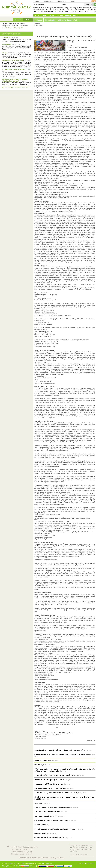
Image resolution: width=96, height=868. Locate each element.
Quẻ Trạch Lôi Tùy (42, 834)
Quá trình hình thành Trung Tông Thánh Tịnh (15, 88)
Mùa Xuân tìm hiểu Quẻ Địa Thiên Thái (49, 780)
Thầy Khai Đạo (6, 44)
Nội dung (39, 20)
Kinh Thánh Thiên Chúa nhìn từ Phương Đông (53, 808)
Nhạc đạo (76, 16)
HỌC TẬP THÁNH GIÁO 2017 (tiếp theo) (14, 69)
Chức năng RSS (18, 28)
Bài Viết (44, 16)
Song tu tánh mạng (43, 760)
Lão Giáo (38, 803)
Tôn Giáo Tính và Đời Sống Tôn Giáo (49, 838)
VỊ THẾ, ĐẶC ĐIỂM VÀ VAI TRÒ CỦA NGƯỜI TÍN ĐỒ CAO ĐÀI (56, 775)
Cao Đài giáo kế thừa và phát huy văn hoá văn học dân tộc (59, 750)
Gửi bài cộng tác (62, 1)
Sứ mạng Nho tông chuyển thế (47, 812)
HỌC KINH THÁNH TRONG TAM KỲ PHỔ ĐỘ (50, 788)
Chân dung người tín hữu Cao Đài (48, 784)
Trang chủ (36, 1)
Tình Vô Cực (39, 765)
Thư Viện (52, 16)
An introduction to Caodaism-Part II (13, 61)
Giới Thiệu (60, 16)
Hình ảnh (68, 16)
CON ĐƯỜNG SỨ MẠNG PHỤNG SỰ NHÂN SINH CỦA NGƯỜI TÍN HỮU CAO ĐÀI (63, 755)
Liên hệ (73, 1)
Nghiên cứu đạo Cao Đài (67, 20)
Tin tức (37, 16)
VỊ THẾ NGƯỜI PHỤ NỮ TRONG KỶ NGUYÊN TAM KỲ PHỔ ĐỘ (56, 793)
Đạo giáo (5, 53)
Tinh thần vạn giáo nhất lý (46, 816)
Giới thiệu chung (48, 1)
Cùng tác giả (50, 20)
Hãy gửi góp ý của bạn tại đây (78, 855)
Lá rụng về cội (6, 38)
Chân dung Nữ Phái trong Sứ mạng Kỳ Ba (51, 821)
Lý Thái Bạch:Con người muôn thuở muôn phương (55, 829)
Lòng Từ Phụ (40, 825)
